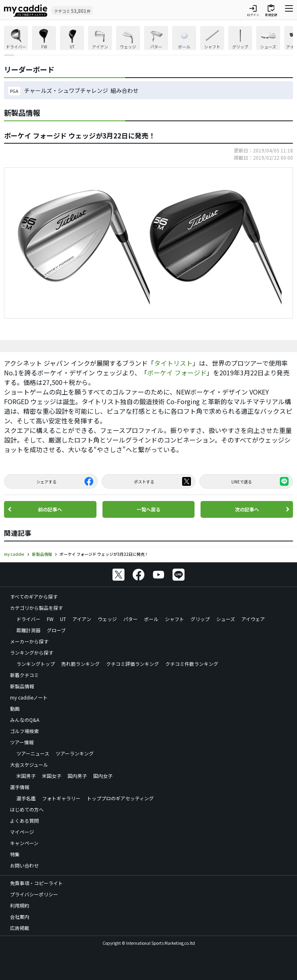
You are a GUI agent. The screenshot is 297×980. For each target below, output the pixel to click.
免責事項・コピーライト (36, 883)
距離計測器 (28, 630)
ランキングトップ (36, 664)
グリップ (200, 619)
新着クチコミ (24, 675)
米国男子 (26, 776)
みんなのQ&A (25, 720)
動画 (15, 708)
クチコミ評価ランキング (132, 664)
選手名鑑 (26, 798)
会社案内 (20, 917)
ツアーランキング (75, 753)
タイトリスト (173, 363)
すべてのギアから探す (34, 596)
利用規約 (20, 905)
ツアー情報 (22, 742)
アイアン (82, 619)
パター (130, 619)
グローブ (56, 630)
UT (63, 619)
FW (50, 619)
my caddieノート (29, 697)
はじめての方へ (27, 809)
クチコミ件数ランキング (192, 664)
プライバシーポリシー (34, 894)
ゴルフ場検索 (24, 731)
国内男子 (77, 776)
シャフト (175, 619)
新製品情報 (22, 686)
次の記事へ (247, 509)
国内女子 (103, 776)
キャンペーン (24, 843)
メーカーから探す (29, 641)
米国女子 (52, 776)
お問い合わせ (24, 865)
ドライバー (28, 619)
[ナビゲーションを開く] (289, 10)
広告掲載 (20, 928)
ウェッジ (107, 619)
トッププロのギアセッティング (120, 798)
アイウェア (253, 619)
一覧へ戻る (148, 509)
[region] (148, 41)
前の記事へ (50, 509)
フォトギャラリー (61, 798)
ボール (151, 619)
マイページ (22, 832)
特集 (15, 854)
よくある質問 (24, 821)
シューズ (226, 619)
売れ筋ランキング (80, 664)
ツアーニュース (33, 753)
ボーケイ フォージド (177, 373)
